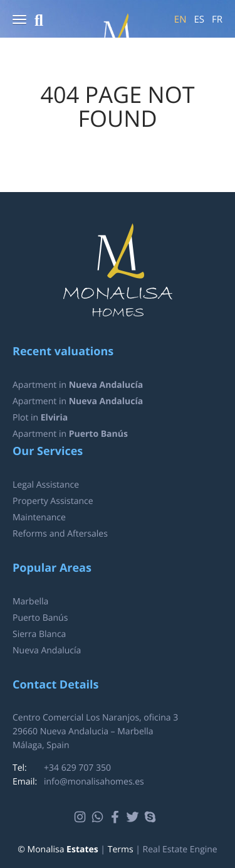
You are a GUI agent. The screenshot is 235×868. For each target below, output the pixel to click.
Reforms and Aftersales (60, 534)
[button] (19, 20)
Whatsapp (99, 817)
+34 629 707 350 (77, 768)
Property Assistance (53, 501)
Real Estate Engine (180, 849)
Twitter (134, 817)
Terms (121, 849)
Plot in (40, 418)
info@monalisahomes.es (94, 782)
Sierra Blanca (39, 634)
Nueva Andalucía (47, 651)
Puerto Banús (40, 618)
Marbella (30, 602)
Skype (152, 817)
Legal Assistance (46, 485)
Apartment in (78, 385)
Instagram (82, 817)
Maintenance (39, 517)
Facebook (117, 817)
